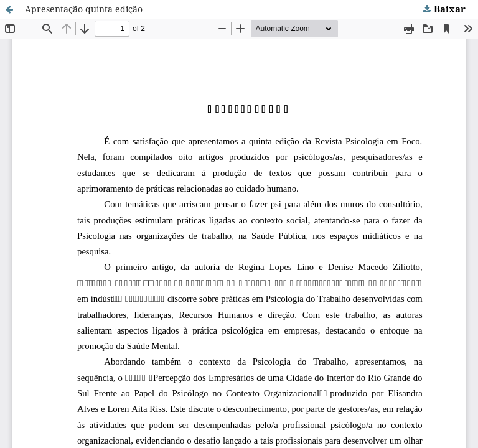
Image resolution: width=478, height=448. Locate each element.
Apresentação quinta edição (84, 9)
